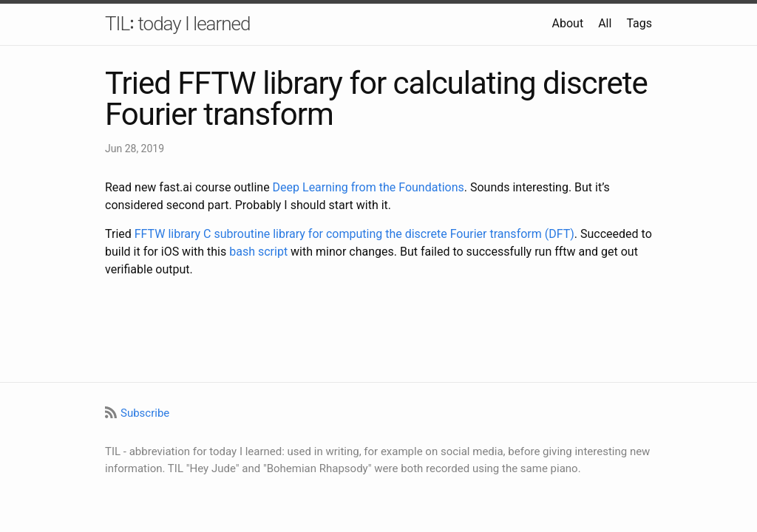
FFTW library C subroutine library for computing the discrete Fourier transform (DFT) (354, 234)
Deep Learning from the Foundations (369, 187)
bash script (258, 252)
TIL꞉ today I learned (177, 24)
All (605, 23)
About (568, 23)
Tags (639, 23)
